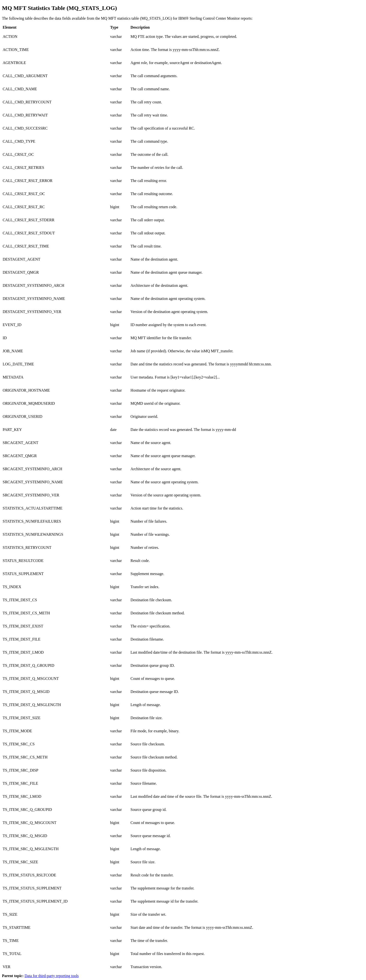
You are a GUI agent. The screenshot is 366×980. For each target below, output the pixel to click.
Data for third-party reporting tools (52, 976)
